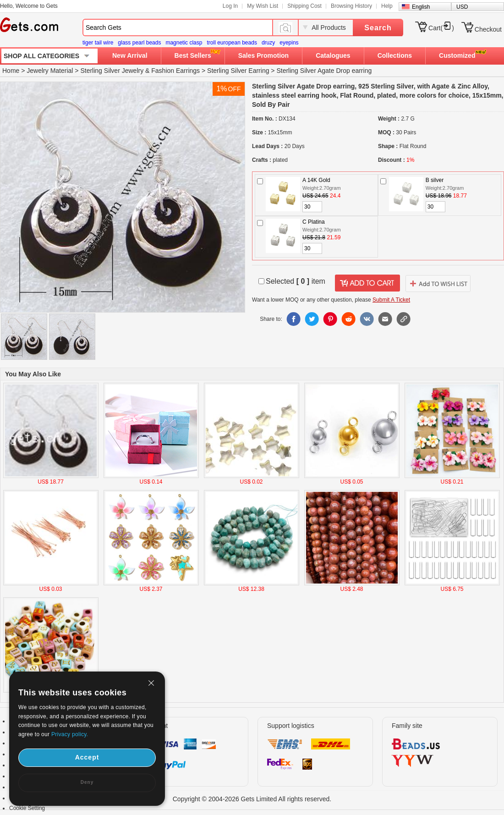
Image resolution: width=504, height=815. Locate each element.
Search (378, 28)
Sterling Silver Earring (238, 71)
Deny (87, 782)
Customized (457, 55)
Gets (29, 25)
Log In (230, 6)
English (421, 7)
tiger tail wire (98, 43)
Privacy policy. (70, 734)
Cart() (441, 28)
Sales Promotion (263, 55)
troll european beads (232, 43)
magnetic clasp (184, 43)
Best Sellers (193, 55)
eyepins (289, 43)
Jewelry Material (50, 71)
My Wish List (263, 6)
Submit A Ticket (391, 300)
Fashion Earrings (175, 71)
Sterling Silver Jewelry (112, 71)
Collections (395, 55)
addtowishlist (438, 283)
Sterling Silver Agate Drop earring (324, 71)
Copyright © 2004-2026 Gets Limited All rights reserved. (252, 799)
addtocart (367, 283)
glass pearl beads (139, 43)
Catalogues (333, 55)
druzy (268, 43)
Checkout (488, 29)
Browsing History (351, 6)
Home (11, 71)
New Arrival (130, 55)
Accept (87, 757)
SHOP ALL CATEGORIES (41, 56)
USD (462, 7)
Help (387, 6)
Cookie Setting (27, 808)
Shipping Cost (304, 6)
